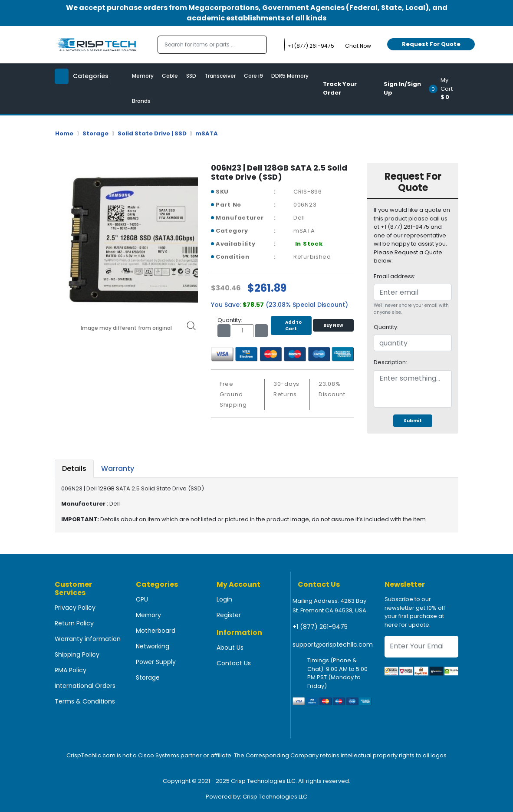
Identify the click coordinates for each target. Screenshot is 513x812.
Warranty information (88, 639)
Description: (390, 362)
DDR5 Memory (290, 76)
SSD (191, 76)
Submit (413, 421)
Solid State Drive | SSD (152, 133)
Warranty (118, 468)
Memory (143, 76)
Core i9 (253, 76)
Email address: (395, 276)
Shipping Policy (77, 654)
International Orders (85, 686)
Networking (153, 646)
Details (74, 468)
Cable (170, 76)
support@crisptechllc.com (333, 644)
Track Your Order (340, 88)
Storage (95, 133)
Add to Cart (291, 325)
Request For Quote (431, 44)
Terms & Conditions (85, 701)
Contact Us (234, 663)
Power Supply (156, 662)
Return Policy (74, 623)
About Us (230, 648)
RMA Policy (71, 670)
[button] (446, 89)
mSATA (207, 133)
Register (229, 615)
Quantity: (386, 327)
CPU (142, 599)
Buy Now (333, 325)
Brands (141, 101)
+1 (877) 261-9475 (320, 627)
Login (224, 599)
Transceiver (220, 76)
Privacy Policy (75, 608)
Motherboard (156, 631)
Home (64, 133)
